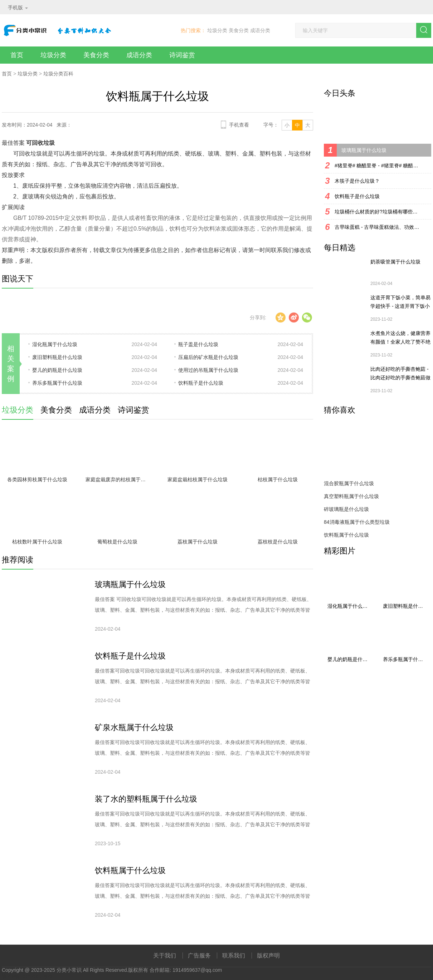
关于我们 (165, 956)
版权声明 (268, 956)
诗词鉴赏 (182, 55)
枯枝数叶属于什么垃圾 (37, 542)
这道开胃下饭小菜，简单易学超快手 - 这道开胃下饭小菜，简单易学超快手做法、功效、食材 (400, 302)
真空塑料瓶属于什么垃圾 (351, 496)
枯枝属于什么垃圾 (278, 479)
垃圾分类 (217, 30)
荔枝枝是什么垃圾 (278, 542)
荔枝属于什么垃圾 (198, 542)
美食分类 (239, 30)
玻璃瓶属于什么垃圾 (130, 584)
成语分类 (260, 30)
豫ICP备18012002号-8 (27, 976)
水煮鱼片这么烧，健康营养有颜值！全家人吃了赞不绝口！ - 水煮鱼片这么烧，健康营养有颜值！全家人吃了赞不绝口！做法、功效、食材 (400, 338)
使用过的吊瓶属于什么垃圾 (208, 370)
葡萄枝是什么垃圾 (117, 542)
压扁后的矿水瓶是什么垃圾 (208, 357)
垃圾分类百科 (58, 74)
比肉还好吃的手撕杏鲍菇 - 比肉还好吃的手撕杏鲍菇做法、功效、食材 (400, 374)
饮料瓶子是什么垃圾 (201, 383)
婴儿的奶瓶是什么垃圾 (57, 370)
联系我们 (234, 956)
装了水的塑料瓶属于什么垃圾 (146, 799)
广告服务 (199, 956)
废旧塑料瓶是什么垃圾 (57, 357)
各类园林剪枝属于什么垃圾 (37, 479)
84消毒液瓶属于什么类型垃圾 (357, 522)
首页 (17, 55)
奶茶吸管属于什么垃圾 (395, 262)
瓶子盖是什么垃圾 (198, 344)
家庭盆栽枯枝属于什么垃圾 (198, 479)
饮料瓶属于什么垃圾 (130, 870)
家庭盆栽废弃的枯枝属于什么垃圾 (119, 479)
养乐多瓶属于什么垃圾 (57, 383)
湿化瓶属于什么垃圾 (55, 344)
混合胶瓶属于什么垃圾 (349, 483)
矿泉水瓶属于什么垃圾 (134, 727)
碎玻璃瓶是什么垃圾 (346, 509)
